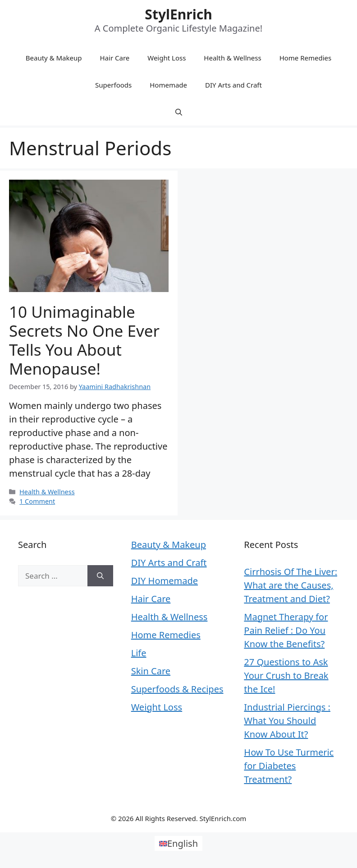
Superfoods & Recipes (177, 689)
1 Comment (37, 501)
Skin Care (151, 671)
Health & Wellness (232, 58)
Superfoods (113, 85)
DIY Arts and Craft (233, 85)
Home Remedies (306, 58)
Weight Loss (167, 58)
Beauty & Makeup (54, 58)
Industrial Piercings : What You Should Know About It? (287, 721)
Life (139, 653)
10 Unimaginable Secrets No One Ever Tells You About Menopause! (84, 340)
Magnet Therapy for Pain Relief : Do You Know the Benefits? (286, 630)
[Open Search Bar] (179, 112)
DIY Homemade (165, 581)
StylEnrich (178, 14)
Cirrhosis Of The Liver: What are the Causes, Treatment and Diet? (291, 585)
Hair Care (115, 58)
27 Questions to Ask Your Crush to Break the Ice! (286, 675)
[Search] (100, 576)
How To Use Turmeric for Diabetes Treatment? (289, 766)
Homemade (168, 85)
